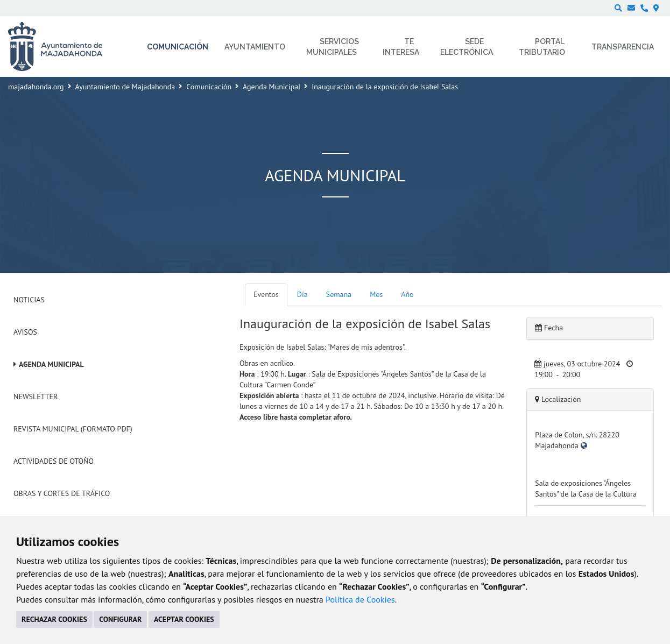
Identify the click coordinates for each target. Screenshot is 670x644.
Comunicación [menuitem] (178, 47)
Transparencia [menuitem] (623, 47)
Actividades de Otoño (54, 461)
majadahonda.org (36, 87)
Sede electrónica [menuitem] (467, 47)
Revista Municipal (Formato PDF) (73, 429)
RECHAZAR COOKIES (54, 619)
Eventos (266, 294)
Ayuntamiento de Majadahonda (125, 87)
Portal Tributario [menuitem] (542, 47)
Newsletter (36, 397)
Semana (339, 294)
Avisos (25, 332)
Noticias (29, 300)
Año (407, 294)
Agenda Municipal (271, 87)
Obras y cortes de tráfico (62, 493)
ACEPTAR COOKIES (184, 619)
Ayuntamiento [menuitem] (255, 47)
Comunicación (209, 87)
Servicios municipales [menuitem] (333, 47)
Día (302, 294)
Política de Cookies (360, 599)
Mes (376, 294)
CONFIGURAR (120, 619)
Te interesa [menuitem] (401, 47)
